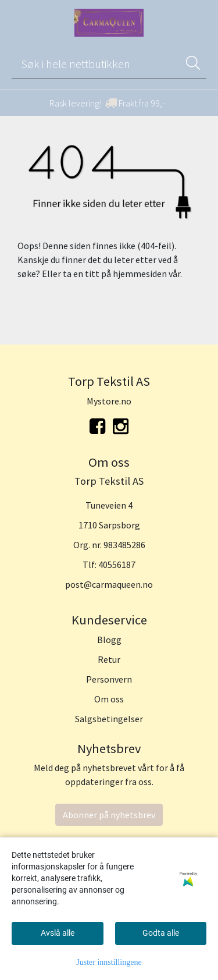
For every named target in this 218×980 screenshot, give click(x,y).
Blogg (109, 640)
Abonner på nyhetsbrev (109, 815)
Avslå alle (58, 933)
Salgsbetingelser (109, 719)
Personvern (109, 679)
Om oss (109, 699)
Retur (109, 659)
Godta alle (161, 933)
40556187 (117, 564)
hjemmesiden (140, 274)
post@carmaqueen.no (109, 584)
